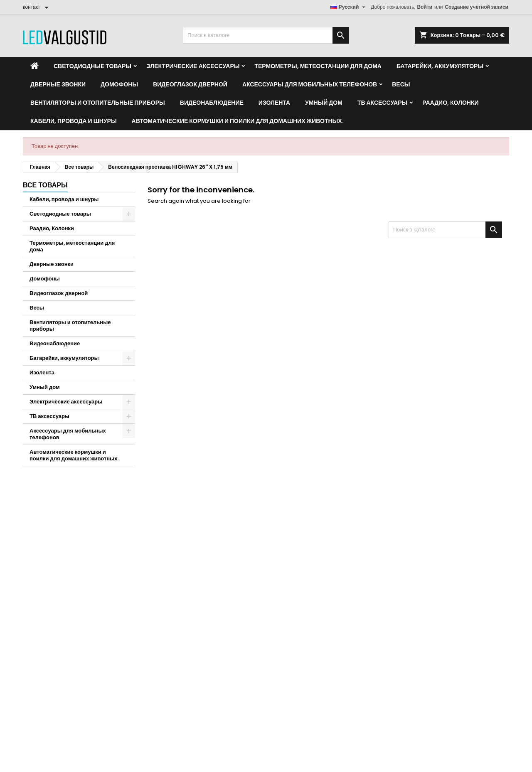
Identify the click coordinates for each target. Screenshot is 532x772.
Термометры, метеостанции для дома (318, 66)
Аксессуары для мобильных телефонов (310, 84)
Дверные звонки (58, 84)
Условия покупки (418, 518)
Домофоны (119, 84)
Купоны (32, 561)
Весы (401, 84)
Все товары (45, 185)
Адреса (32, 550)
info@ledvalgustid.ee (206, 636)
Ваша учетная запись (65, 498)
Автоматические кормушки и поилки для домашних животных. (238, 121)
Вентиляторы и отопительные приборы (98, 103)
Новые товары (290, 528)
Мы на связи (412, 561)
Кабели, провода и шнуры (74, 121)
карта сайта (411, 572)
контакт (163, 498)
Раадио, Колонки (450, 103)
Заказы (32, 528)
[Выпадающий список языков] (349, 7)
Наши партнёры (417, 550)
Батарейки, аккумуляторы (440, 66)
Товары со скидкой (296, 518)
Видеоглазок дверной (190, 84)
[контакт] (37, 7)
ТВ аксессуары (382, 103)
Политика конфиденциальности (437, 528)
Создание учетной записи (477, 7)
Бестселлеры (289, 539)
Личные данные (43, 518)
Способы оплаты (418, 539)
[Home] (34, 66)
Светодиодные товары (92, 66)
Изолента (274, 103)
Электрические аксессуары (193, 66)
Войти (425, 7)
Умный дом (324, 103)
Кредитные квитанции (50, 539)
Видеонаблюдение (212, 103)
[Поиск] (266, 35)
